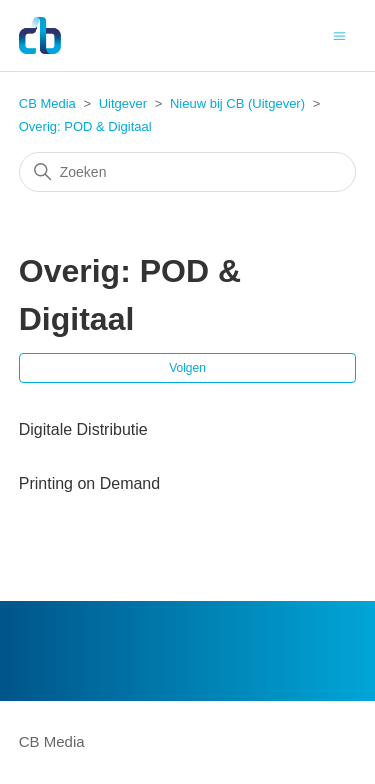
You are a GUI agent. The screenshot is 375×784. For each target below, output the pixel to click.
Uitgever (123, 103)
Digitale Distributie (83, 429)
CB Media (47, 103)
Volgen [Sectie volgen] (187, 368)
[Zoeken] (188, 172)
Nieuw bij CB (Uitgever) (237, 103)
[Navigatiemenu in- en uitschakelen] (339, 34)
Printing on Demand (89, 483)
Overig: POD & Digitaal (85, 126)
